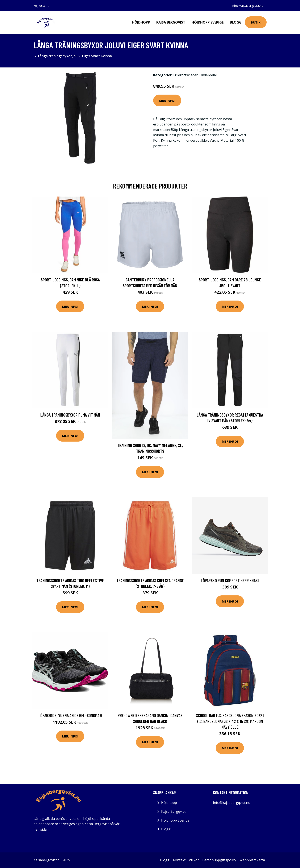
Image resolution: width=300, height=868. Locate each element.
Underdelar (208, 75)
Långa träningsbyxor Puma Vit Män (70, 415)
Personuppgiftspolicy (219, 860)
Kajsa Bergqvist (171, 22)
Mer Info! (167, 100)
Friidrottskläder (186, 75)
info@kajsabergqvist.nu (247, 6)
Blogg (236, 22)
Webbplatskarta (252, 860)
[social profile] (49, 6)
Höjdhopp (141, 22)
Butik (256, 22)
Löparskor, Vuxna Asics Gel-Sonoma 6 (70, 715)
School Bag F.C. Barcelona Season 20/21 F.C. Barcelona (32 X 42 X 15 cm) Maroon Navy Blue (230, 721)
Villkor (194, 860)
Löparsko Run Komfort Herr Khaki (230, 580)
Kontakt (179, 860)
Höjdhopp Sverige (208, 22)
